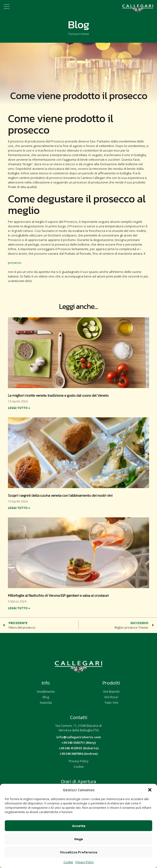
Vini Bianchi (111, 691)
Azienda (46, 703)
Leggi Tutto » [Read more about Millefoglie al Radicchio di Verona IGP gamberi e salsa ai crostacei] (19, 608)
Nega (79, 839)
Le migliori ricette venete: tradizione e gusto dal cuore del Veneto (58, 395)
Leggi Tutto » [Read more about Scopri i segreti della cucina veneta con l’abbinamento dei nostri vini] (19, 508)
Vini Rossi (111, 697)
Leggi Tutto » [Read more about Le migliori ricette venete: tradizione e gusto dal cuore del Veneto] (19, 408)
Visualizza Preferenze (78, 852)
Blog (46, 697)
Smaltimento (46, 691)
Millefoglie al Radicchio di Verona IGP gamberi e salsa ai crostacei (58, 595)
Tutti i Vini (111, 703)
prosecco (15, 263)
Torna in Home (79, 34)
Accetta (79, 826)
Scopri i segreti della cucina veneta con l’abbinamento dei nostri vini (60, 495)
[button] (150, 790)
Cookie (68, 862)
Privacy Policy (85, 862)
